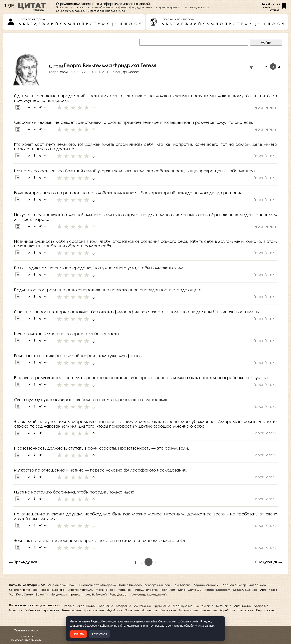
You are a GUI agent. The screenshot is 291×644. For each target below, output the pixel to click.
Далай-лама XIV (190, 590)
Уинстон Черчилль (80, 590)
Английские (243, 606)
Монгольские (188, 610)
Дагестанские (94, 610)
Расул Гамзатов (146, 590)
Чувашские (209, 610)
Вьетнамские (71, 610)
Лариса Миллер (234, 585)
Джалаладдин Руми (62, 585)
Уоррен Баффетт (217, 590)
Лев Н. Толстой (96, 594)
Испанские (150, 610)
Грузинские (162, 606)
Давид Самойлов (245, 590)
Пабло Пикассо (130, 585)
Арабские (261, 606)
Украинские (86, 606)
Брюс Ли (42, 594)
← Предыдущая (23, 562)
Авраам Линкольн (207, 585)
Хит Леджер (258, 585)
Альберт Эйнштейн (158, 585)
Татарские (124, 606)
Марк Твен (125, 590)
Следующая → (269, 562)
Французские (183, 606)
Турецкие (16, 610)
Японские (132, 610)
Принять (78, 634)
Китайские (224, 606)
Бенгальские (204, 606)
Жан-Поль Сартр (21, 594)
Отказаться (100, 634)
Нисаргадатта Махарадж (98, 585)
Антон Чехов (269, 590)
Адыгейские (143, 606)
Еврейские (105, 606)
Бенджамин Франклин (67, 594)
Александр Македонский (149, 594)
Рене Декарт (119, 594)
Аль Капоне (183, 585)
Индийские (115, 610)
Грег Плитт (168, 590)
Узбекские (33, 610)
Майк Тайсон (105, 590)
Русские (68, 606)
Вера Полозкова (53, 590)
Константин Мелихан (24, 590)
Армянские (51, 610)
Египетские (168, 610)
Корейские (228, 610)
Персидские (265, 610)
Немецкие (246, 610)
